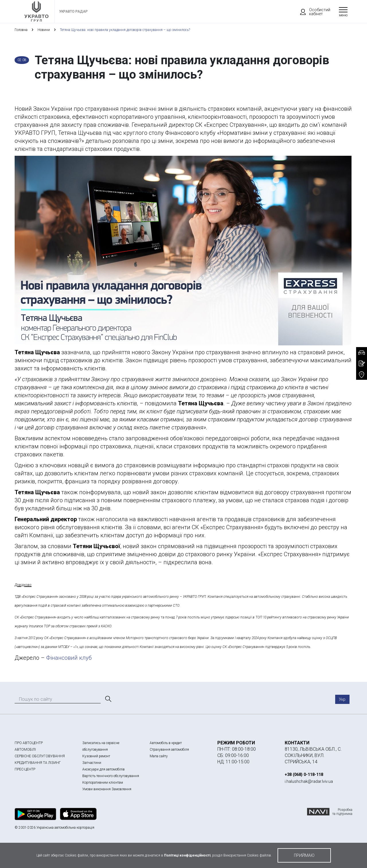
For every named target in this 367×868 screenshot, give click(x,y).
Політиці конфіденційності (187, 855)
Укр (342, 699)
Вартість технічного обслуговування (111, 776)
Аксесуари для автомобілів (104, 769)
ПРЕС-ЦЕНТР (25, 769)
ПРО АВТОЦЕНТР (29, 743)
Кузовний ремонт (96, 756)
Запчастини (92, 763)
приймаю (304, 855)
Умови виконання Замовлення (107, 789)
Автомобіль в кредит (166, 743)
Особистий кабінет (313, 12)
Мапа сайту (159, 756)
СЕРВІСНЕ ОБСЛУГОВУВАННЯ (40, 756)
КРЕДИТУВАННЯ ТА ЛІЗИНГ (38, 763)
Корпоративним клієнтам (103, 783)
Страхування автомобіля (169, 750)
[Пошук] (108, 699)
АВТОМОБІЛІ (25, 750)
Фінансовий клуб (69, 658)
